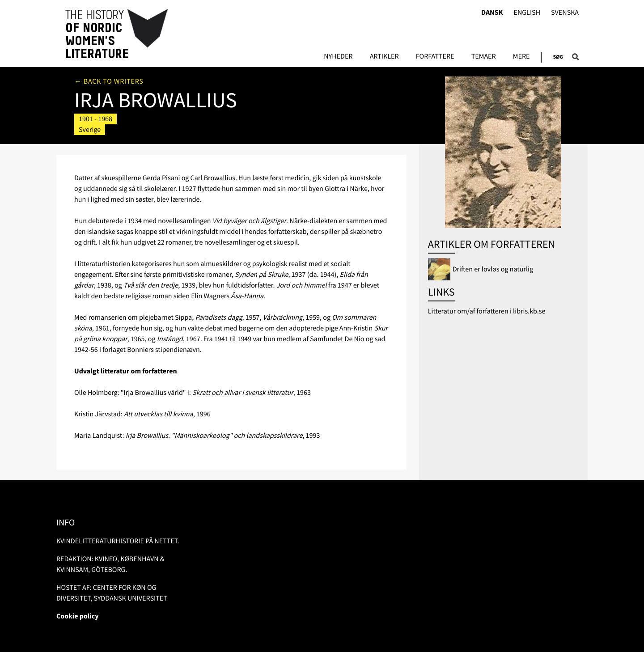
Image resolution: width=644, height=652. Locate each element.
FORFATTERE (435, 57)
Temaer (484, 57)
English (527, 13)
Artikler (384, 57)
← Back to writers (109, 81)
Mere (521, 57)
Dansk (492, 13)
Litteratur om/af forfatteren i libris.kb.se (487, 311)
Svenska (565, 13)
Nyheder (338, 57)
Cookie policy (78, 616)
